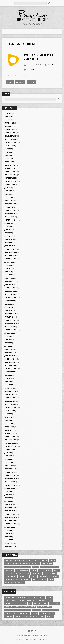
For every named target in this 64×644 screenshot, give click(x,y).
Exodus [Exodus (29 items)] (26, 607)
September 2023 (11, 181)
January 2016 (10, 472)
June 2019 (8, 340)
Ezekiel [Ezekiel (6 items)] (33, 607)
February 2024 (10, 165)
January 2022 (10, 246)
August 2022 (10, 223)
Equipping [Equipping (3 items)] (26, 564)
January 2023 (10, 207)
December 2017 (10, 398)
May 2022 (8, 233)
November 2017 (11, 401)
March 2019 (9, 349)
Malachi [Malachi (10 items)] (21, 613)
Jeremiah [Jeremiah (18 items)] (28, 610)
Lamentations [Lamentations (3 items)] (54, 610)
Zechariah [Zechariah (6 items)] (50, 616)
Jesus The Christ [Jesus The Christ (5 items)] (37, 573)
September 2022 (11, 220)
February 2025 (10, 126)
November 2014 (11, 517)
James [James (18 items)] (21, 610)
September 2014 (11, 524)
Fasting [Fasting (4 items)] (14, 567)
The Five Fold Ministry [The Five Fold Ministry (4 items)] (40, 580)
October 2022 (10, 217)
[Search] (30, 3)
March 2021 (9, 278)
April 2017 (9, 424)
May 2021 (8, 272)
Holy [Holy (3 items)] (40, 570)
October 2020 (10, 294)
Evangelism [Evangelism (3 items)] (36, 564)
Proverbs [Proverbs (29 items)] (18, 616)
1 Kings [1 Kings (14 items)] (36, 597)
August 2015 (10, 488)
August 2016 (10, 449)
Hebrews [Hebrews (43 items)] (8, 610)
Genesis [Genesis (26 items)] (49, 607)
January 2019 (10, 356)
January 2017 (10, 433)
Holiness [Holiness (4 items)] (34, 570)
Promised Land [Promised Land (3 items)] (24, 576)
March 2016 (9, 466)
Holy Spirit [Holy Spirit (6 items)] (48, 570)
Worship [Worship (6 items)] (21, 583)
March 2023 (9, 201)
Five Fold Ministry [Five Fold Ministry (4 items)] (25, 567)
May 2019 (8, 343)
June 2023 (8, 191)
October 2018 (10, 365)
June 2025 (8, 113)
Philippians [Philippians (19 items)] (9, 616)
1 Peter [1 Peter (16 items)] (42, 597)
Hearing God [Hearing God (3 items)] (9, 570)
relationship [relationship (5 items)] (54, 576)
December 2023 (10, 171)
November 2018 (11, 362)
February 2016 (10, 469)
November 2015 (11, 478)
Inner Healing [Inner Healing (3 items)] (19, 573)
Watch (20, 82)
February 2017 (10, 430)
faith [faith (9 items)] (43, 564)
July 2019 (8, 336)
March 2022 (9, 239)
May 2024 (8, 155)
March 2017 (9, 427)
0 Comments (32, 70)
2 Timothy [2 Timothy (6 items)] (23, 604)
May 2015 (8, 498)
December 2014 (10, 514)
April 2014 (9, 540)
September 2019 (11, 330)
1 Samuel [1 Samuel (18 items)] (50, 597)
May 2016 (8, 459)
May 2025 (8, 117)
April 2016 (9, 462)
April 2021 (9, 275)
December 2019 (10, 320)
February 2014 (10, 546)
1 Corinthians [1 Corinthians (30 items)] (20, 597)
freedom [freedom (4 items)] (36, 567)
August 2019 (10, 333)
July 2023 (8, 188)
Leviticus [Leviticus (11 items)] (8, 613)
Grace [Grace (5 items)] (49, 567)
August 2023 (10, 184)
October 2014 (10, 520)
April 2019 (9, 346)
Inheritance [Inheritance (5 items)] (9, 573)
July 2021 (8, 265)
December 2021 (10, 249)
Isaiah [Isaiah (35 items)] (15, 610)
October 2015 (10, 482)
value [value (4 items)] (7, 583)
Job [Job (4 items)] (34, 610)
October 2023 (10, 178)
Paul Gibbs (52, 65)
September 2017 (11, 407)
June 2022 (8, 230)
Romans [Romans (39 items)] (42, 616)
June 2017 (8, 417)
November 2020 (11, 291)
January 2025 (10, 129)
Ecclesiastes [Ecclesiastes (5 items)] (9, 607)
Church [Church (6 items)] (52, 561)
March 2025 (9, 123)
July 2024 (8, 149)
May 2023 (8, 194)
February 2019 (10, 352)
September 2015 (11, 485)
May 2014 (8, 537)
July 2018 (8, 375)
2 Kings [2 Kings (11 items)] (50, 601)
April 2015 (9, 501)
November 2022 (11, 214)
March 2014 (9, 543)
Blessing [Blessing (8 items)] (36, 561)
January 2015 (10, 511)
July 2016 (8, 453)
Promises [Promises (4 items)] (34, 576)
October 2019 (10, 327)
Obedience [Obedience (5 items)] (52, 573)
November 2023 (11, 175)
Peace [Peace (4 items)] (7, 576)
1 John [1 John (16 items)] (29, 597)
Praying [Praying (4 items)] (14, 576)
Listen (31, 82)
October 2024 (10, 139)
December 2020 (10, 288)
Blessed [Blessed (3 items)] (28, 561)
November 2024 (11, 136)
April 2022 (9, 236)
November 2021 (11, 252)
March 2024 (9, 162)
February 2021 (10, 281)
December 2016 (10, 436)
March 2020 (9, 310)
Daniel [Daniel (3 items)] (45, 604)
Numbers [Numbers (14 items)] (51, 613)
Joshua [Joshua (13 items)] (45, 610)
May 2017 (8, 420)
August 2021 (10, 262)
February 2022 (10, 243)
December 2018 (10, 359)
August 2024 (10, 146)
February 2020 (10, 314)
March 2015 (9, 504)
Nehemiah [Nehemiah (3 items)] (43, 613)
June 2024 (8, 152)
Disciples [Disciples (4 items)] (8, 564)
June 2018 (8, 378)
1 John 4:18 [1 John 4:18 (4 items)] (9, 561)
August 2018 (10, 372)
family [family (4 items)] (8, 567)
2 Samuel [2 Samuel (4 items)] (15, 604)
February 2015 (10, 508)
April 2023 (9, 197)
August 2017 (10, 411)
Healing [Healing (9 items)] (56, 567)
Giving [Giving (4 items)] (43, 567)
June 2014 (8, 533)
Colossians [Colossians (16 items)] (37, 604)
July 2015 (8, 491)
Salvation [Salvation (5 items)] (27, 580)
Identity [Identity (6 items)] (56, 570)
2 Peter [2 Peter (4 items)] (8, 604)
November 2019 (11, 323)
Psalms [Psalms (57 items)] (25, 616)
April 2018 (9, 385)
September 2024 (11, 142)
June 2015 (8, 495)
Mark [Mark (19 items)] (28, 613)
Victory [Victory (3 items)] (14, 583)
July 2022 (8, 226)
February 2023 (10, 204)
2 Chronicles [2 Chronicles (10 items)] (30, 601)
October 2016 (10, 443)
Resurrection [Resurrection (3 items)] (10, 580)
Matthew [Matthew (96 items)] (34, 613)
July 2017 (8, 414)
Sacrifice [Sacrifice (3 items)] (19, 580)
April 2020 (9, 307)
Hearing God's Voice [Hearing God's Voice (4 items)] (22, 570)
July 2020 (8, 304)
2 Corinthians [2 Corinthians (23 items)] (41, 601)
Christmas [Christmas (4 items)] (44, 561)
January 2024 (10, 168)
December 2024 (10, 133)
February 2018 (10, 391)
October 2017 (10, 404)
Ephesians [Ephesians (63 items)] (19, 607)
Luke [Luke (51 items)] (15, 613)
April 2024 (9, 159)
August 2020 (10, 301)
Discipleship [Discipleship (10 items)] (17, 564)
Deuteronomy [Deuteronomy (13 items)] (54, 604)
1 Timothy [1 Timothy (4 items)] (21, 601)
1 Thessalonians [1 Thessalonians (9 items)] (10, 601)
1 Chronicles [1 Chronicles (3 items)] (9, 597)
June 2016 (8, 456)
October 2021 (10, 256)
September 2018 (11, 369)
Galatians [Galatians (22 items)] (41, 607)
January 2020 (10, 317)
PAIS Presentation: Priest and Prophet (40, 57)
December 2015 (10, 475)
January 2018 (10, 394)
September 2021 (11, 259)
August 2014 (10, 527)
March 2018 (9, 388)
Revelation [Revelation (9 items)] (33, 616)
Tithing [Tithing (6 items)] (51, 580)
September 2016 (11, 446)
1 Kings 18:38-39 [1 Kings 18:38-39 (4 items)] (19, 561)
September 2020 (11, 298)
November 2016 (11, 440)
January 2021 (10, 285)
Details (10, 82)
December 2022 (10, 210)
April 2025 (9, 120)
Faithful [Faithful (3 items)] (50, 564)
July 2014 (8, 530)
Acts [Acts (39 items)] (30, 604)
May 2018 (8, 382)
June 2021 (8, 268)
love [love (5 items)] (45, 573)
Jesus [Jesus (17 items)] (28, 573)
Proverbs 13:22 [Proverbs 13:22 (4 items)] (43, 576)
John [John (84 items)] (39, 610)
